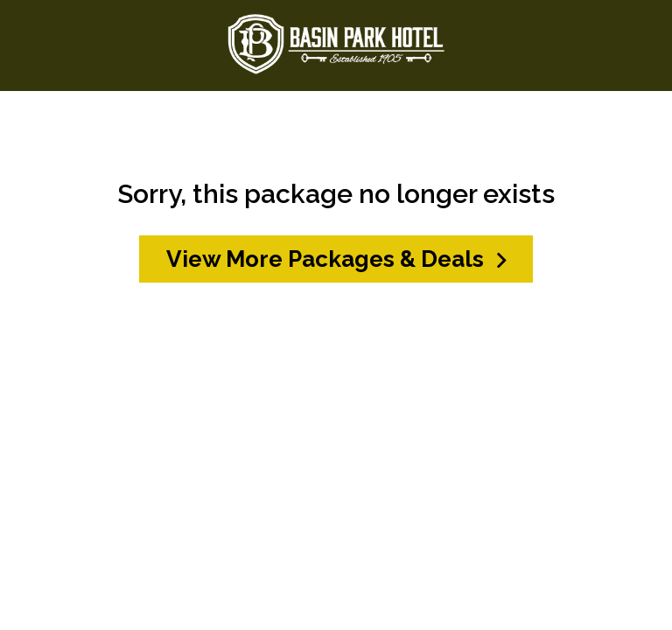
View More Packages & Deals (336, 259)
